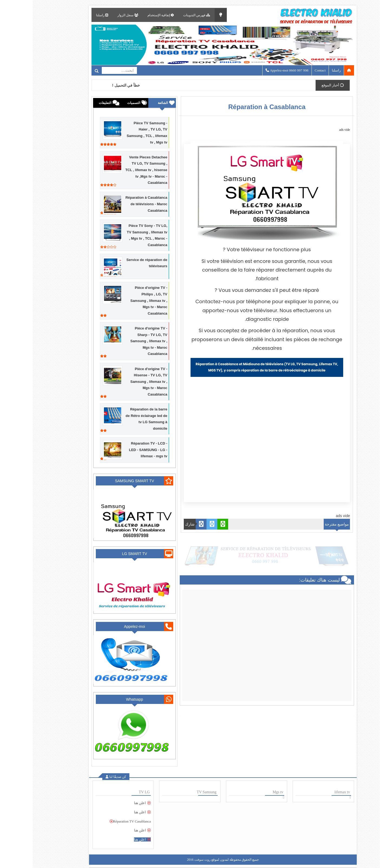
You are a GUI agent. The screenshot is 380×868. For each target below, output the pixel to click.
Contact (287, 70)
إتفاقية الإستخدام (128, 15)
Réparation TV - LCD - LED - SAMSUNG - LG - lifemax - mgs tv (115, 450)
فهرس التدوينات (164, 15)
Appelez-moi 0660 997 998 (254, 70)
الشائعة (130, 103)
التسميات (101, 103)
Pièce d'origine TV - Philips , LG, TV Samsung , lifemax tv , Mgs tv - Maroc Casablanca (116, 300)
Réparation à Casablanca (234, 107)
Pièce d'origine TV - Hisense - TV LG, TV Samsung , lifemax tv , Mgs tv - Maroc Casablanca (116, 382)
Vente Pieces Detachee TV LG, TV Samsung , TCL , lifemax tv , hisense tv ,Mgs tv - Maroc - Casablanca (114, 170)
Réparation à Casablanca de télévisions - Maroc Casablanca (114, 204)
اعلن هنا (107, 803)
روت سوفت (170, 860)
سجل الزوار (95, 15)
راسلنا (69, 15)
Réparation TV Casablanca (99, 821)
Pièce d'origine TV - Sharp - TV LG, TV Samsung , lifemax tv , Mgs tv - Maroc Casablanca (116, 341)
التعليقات (72, 103)
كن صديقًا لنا (85, 777)
